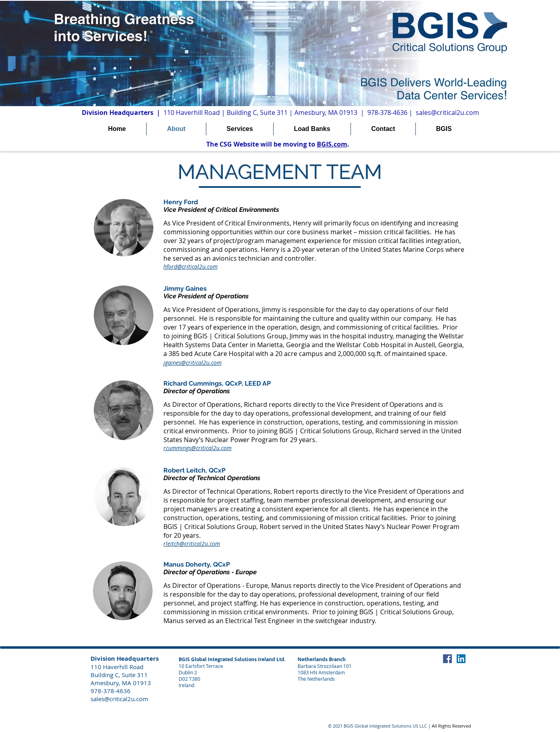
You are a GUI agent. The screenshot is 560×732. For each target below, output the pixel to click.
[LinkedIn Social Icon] (461, 659)
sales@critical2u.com (447, 113)
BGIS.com (332, 144)
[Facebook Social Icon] (447, 659)
